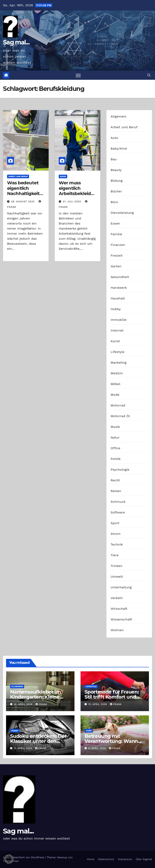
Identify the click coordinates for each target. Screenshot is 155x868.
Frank (41, 704)
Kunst (115, 341)
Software (118, 512)
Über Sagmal (144, 859)
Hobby (116, 309)
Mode (63, 176)
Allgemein (119, 116)
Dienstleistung (122, 213)
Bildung (117, 181)
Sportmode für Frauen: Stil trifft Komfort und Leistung (112, 697)
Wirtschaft (119, 609)
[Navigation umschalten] (78, 75)
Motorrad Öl (120, 416)
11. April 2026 (24, 748)
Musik (115, 427)
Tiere (115, 555)
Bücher (116, 191)
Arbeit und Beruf (18, 176)
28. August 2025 (23, 202)
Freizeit (117, 256)
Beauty (116, 170)
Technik (117, 544)
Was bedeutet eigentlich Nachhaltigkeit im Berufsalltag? (25, 191)
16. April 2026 (24, 704)
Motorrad (118, 405)
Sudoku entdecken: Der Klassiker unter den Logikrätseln (38, 741)
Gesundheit (120, 277)
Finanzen (118, 245)
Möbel (115, 384)
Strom (116, 534)
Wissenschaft (121, 619)
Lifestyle (117, 352)
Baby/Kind (119, 149)
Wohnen (117, 630)
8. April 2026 (98, 748)
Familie (116, 234)
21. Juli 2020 (72, 202)
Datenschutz (106, 859)
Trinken (117, 566)
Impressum (125, 859)
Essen (115, 223)
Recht (115, 480)
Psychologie (120, 470)
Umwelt (117, 577)
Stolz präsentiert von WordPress (24, 857)
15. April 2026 (98, 704)
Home (91, 859)
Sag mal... (16, 42)
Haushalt (118, 298)
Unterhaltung (121, 587)
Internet (117, 330)
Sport (115, 523)
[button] (149, 75)
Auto (114, 138)
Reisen (116, 491)
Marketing (118, 363)
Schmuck (118, 502)
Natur (115, 437)
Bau (114, 159)
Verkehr (117, 598)
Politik (116, 459)
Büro (114, 202)
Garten (116, 266)
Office (115, 448)
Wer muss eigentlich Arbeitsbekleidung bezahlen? (76, 191)
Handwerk (119, 288)
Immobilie (119, 320)
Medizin (117, 373)
